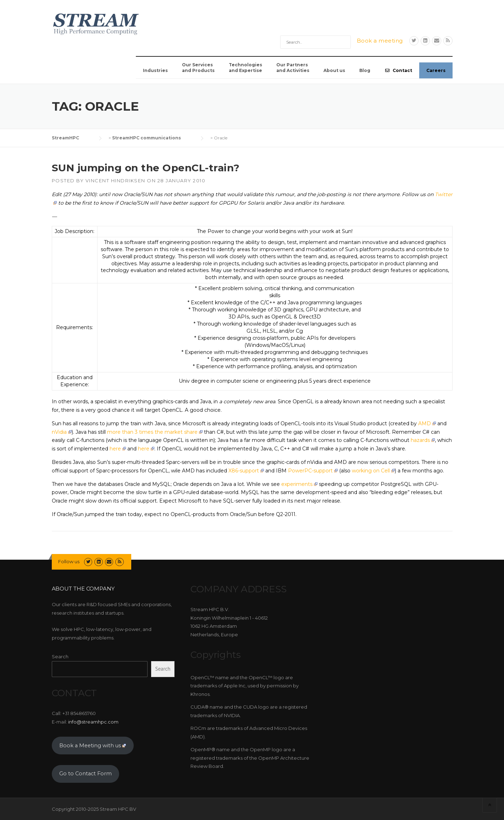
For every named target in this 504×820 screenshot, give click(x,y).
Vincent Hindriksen (115, 181)
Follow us (69, 561)
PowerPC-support (313, 471)
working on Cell (373, 471)
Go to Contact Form (85, 774)
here (118, 449)
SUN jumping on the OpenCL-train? (146, 168)
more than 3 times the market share (155, 432)
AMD (427, 423)
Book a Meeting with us (93, 746)
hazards (423, 440)
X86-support (246, 471)
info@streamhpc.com (93, 722)
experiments (299, 484)
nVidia (62, 432)
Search (60, 656)
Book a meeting (380, 41)
